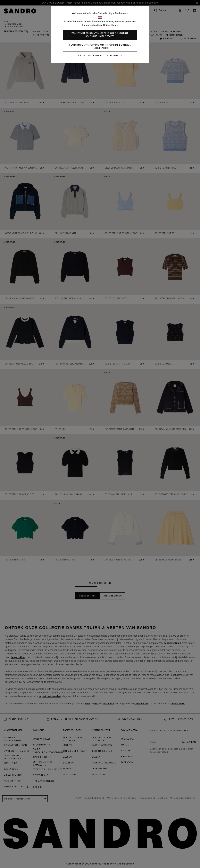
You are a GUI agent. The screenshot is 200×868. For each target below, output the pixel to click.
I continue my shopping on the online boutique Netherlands (100, 46)
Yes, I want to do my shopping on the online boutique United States (100, 35)
